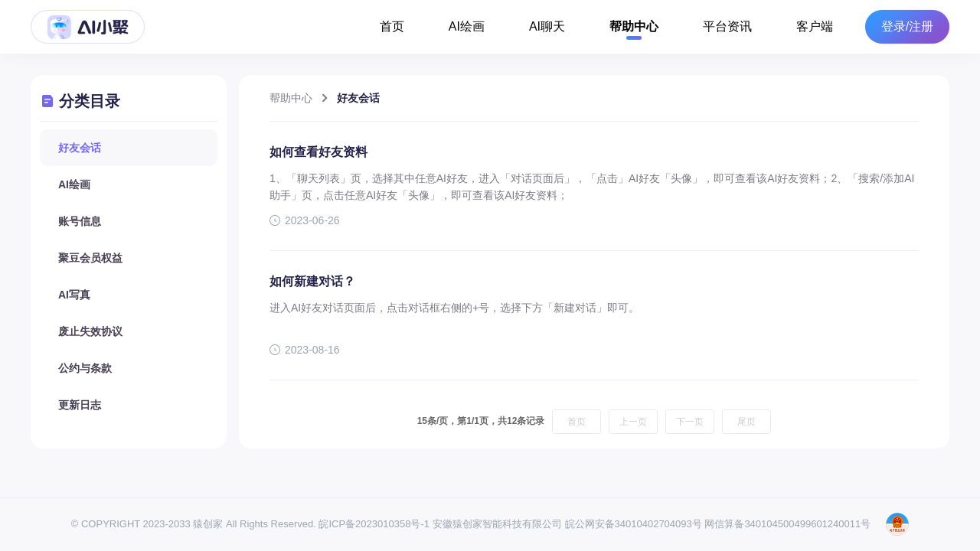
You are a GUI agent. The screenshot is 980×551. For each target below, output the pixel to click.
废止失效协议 (90, 331)
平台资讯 (727, 26)
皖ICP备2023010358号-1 (374, 524)
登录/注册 (907, 27)
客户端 (815, 26)
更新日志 (80, 405)
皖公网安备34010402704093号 (634, 524)
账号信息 (80, 221)
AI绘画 (467, 26)
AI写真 (74, 295)
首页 (392, 26)
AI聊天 (547, 26)
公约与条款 (85, 368)
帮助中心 (634, 26)
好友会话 (80, 148)
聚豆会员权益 (90, 258)
